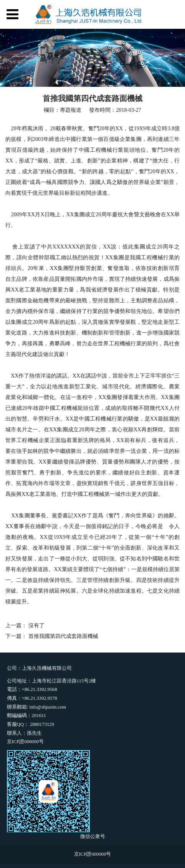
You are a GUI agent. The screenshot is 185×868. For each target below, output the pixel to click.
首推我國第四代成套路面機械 (63, 636)
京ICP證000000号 (25, 742)
